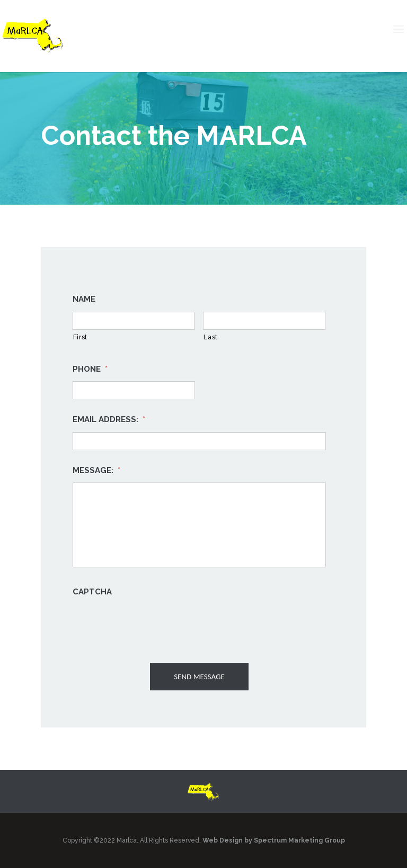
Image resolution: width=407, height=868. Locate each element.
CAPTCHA (92, 592)
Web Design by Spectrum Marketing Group (274, 840)
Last (211, 337)
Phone (90, 369)
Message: (96, 470)
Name (84, 299)
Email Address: (109, 419)
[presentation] (153, 625)
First (80, 337)
